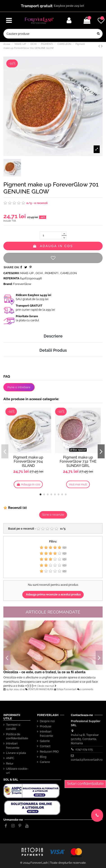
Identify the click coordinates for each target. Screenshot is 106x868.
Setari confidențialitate (85, 784)
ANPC (10, 758)
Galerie (45, 741)
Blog (43, 757)
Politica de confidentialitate (17, 736)
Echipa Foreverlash (67, 689)
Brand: (8, 284)
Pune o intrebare (19, 387)
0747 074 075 (84, 749)
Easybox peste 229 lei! (69, 6)
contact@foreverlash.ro (87, 760)
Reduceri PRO (49, 752)
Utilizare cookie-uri (17, 771)
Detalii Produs (53, 350)
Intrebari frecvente (13, 745)
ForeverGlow (22, 284)
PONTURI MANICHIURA (41, 689)
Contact (45, 746)
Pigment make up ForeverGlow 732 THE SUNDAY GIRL (78, 462)
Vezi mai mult (78, 484)
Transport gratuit (37, 6)
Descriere (53, 336)
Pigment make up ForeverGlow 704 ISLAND (28, 462)
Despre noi (47, 721)
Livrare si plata (16, 753)
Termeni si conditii (13, 727)
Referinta (11, 278)
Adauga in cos (53, 246)
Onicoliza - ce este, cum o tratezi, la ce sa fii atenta (44, 672)
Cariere (45, 762)
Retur (10, 764)
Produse (46, 726)
